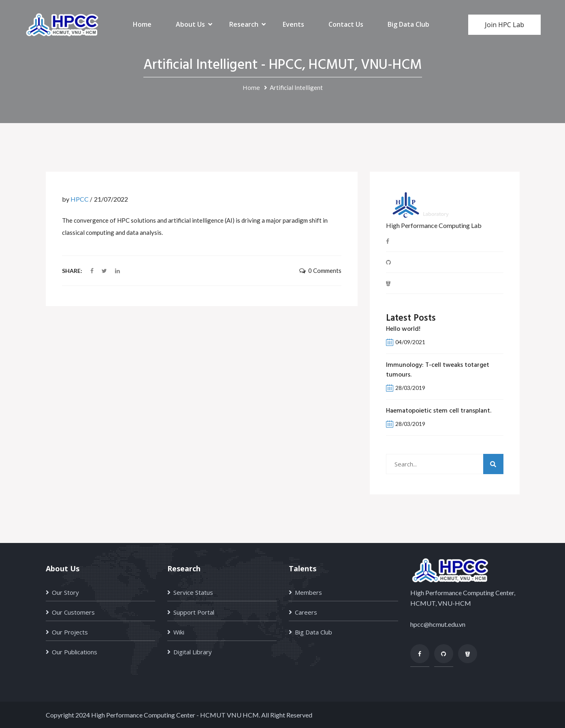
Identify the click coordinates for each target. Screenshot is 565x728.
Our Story (65, 592)
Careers (306, 612)
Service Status (193, 592)
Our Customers (73, 612)
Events (293, 24)
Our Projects (70, 632)
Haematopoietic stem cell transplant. (439, 411)
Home (142, 24)
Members (308, 592)
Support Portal (194, 612)
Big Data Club (408, 24)
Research (244, 24)
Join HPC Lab (504, 25)
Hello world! (403, 329)
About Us (190, 24)
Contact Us (346, 24)
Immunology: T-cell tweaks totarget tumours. (438, 370)
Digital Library (193, 652)
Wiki (179, 632)
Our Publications (75, 652)
